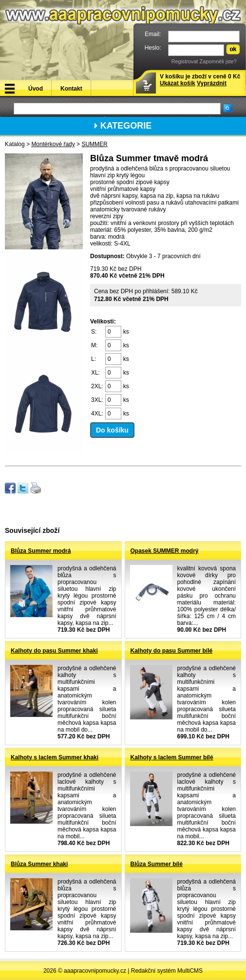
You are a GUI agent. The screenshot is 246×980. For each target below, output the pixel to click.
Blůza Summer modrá (41, 551)
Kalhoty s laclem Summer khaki (55, 757)
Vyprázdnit (212, 83)
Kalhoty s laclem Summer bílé (172, 757)
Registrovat (185, 61)
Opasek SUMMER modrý (165, 551)
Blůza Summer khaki (39, 864)
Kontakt (71, 89)
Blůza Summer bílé (157, 864)
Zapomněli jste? (218, 61)
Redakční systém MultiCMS (167, 971)
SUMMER (94, 144)
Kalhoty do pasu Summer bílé (172, 651)
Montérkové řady (53, 144)
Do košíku (112, 430)
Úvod (36, 89)
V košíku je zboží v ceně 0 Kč (200, 80)
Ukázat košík (178, 83)
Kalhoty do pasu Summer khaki (54, 651)
